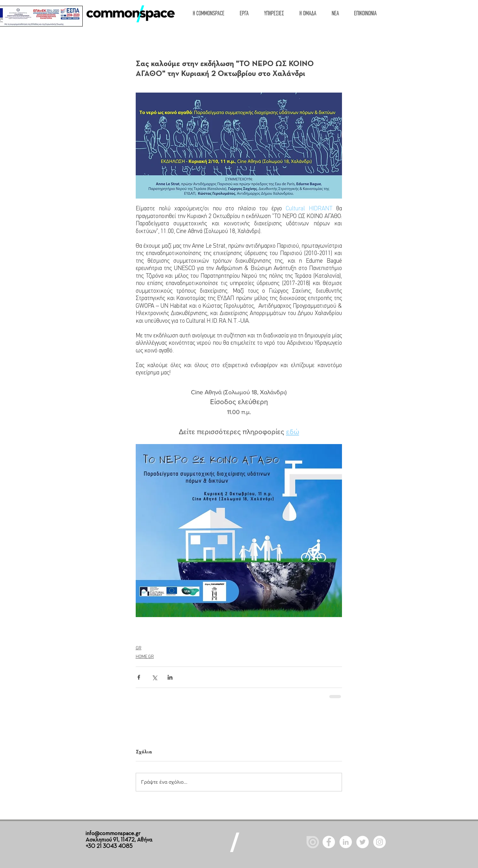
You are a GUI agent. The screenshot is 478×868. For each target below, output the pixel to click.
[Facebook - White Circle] (329, 842)
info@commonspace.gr (113, 834)
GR (139, 648)
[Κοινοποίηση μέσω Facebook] (139, 677)
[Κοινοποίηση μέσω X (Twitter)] (154, 677)
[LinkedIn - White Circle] (346, 842)
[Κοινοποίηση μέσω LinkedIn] (170, 677)
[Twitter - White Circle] (363, 842)
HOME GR (145, 657)
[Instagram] (379, 842)
